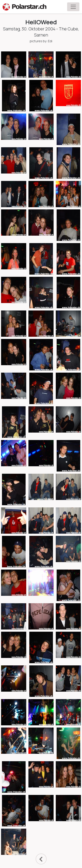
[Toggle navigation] (73, 7)
